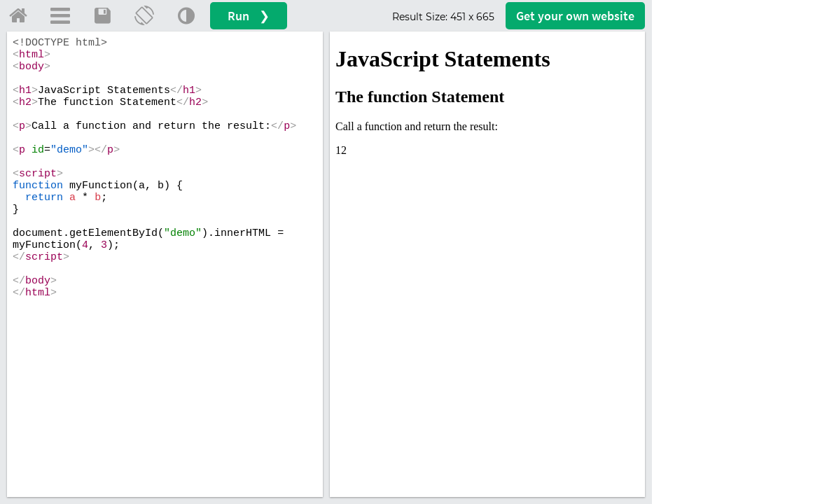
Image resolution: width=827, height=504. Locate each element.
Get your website (575, 16)
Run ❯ (249, 16)
